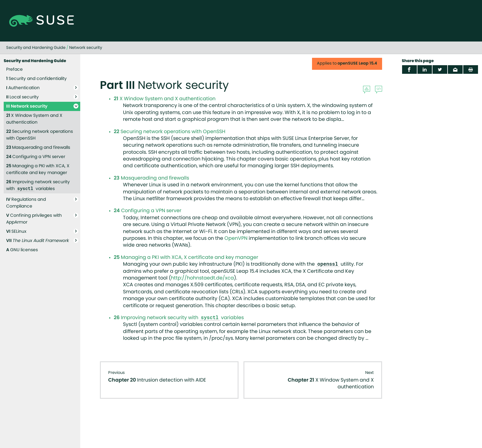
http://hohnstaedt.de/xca (202, 278)
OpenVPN (236, 238)
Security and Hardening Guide (36, 48)
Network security (86, 48)
